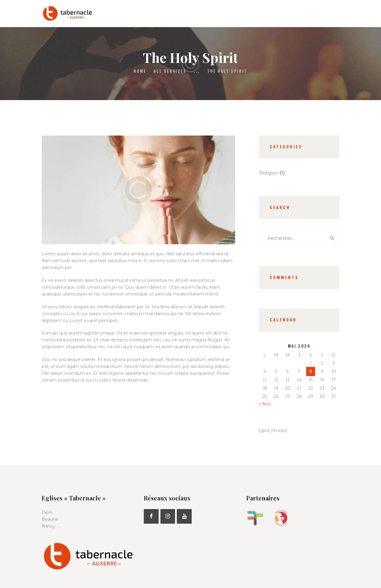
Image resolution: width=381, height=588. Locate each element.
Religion (269, 173)
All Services (170, 71)
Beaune (50, 519)
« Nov (265, 404)
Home (140, 71)
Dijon (47, 512)
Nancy (48, 526)
